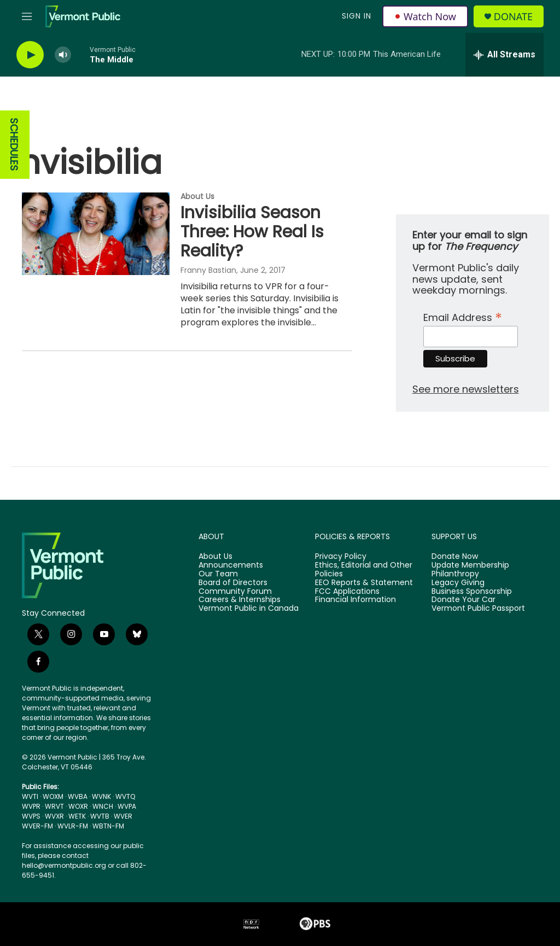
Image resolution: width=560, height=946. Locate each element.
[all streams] (504, 55)
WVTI (30, 796)
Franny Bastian (208, 270)
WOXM (53, 796)
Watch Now (425, 16)
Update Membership (470, 565)
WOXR (78, 806)
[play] (30, 55)
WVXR (54, 816)
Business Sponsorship (472, 592)
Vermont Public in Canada (249, 609)
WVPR (31, 806)
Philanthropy (455, 574)
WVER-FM (37, 826)
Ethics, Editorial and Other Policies (364, 570)
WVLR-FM (73, 826)
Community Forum (235, 592)
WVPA (127, 806)
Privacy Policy (341, 557)
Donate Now (455, 557)
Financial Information (355, 600)
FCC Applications (347, 592)
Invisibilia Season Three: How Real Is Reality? (252, 232)
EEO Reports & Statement (364, 583)
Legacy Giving (458, 583)
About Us (197, 196)
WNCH (103, 806)
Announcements (231, 565)
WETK (77, 816)
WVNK (101, 796)
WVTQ (125, 796)
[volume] (63, 55)
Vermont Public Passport (478, 609)
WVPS (31, 816)
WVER (123, 816)
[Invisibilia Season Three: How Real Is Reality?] (96, 233)
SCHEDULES (14, 145)
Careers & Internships (240, 600)
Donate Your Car (463, 600)
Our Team (218, 574)
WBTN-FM (108, 826)
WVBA (78, 796)
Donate (513, 17)
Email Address (463, 316)
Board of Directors (233, 583)
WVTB (100, 816)
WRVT (54, 806)
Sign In (357, 16)
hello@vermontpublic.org (64, 865)
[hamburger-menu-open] (27, 16)
